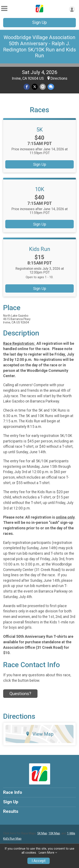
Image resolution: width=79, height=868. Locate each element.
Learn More (47, 853)
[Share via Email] (43, 87)
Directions (59, 78)
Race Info (13, 792)
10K (40, 189)
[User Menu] (72, 9)
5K (40, 130)
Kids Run (40, 249)
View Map (39, 734)
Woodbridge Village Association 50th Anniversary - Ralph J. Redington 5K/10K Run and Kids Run (39, 47)
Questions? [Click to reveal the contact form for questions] (20, 694)
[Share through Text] (51, 87)
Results (11, 811)
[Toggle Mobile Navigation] (4, 9)
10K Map (54, 833)
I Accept (39, 861)
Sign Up (39, 22)
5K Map (42, 833)
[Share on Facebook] (27, 87)
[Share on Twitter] (35, 87)
